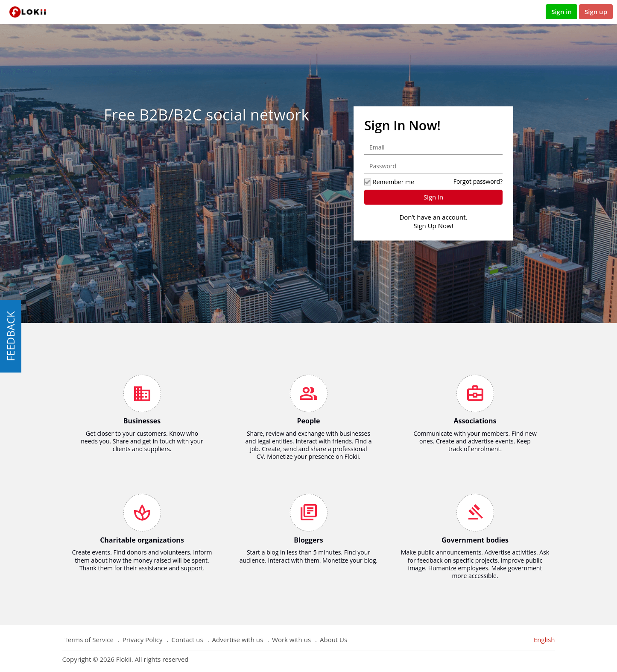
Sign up (596, 12)
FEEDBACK (10, 336)
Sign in (561, 12)
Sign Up (425, 226)
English (544, 640)
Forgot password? (478, 181)
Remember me (389, 182)
